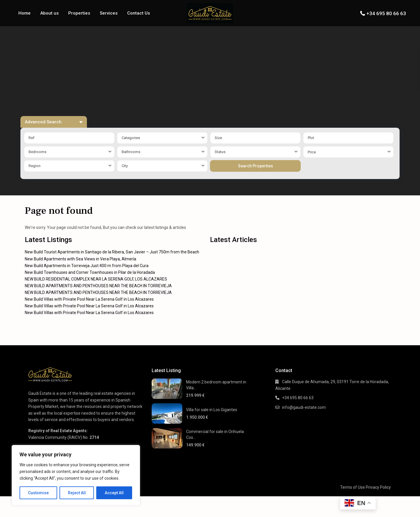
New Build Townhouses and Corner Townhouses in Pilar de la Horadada (90, 272)
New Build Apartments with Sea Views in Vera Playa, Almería (80, 259)
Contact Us (139, 13)
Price (312, 152)
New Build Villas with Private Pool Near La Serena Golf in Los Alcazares (89, 299)
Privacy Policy (378, 487)
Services (109, 13)
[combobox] (162, 138)
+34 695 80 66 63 (386, 13)
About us (49, 13)
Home (24, 13)
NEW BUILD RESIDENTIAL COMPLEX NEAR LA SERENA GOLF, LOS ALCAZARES (96, 279)
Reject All (77, 493)
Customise (38, 493)
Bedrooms (37, 152)
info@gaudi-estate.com (304, 407)
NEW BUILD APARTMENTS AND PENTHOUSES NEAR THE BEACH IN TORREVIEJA (98, 286)
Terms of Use (352, 487)
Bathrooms (131, 152)
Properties (79, 13)
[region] (76, 475)
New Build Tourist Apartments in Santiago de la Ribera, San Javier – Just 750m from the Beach (112, 252)
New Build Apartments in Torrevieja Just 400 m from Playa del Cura (87, 266)
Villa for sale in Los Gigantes (212, 410)
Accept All (114, 493)
